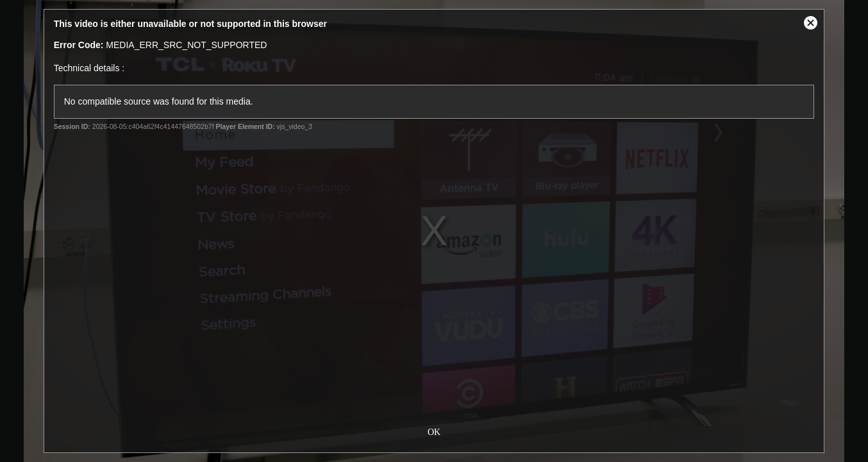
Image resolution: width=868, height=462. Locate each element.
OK (434, 431)
